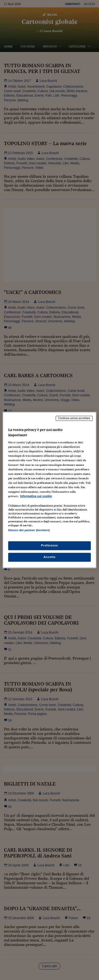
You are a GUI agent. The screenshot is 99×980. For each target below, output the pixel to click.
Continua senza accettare (74, 418)
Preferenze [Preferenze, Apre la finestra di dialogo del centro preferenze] (50, 546)
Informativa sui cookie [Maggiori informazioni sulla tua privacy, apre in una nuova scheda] (36, 496)
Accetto (50, 557)
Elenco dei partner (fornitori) (29, 530)
